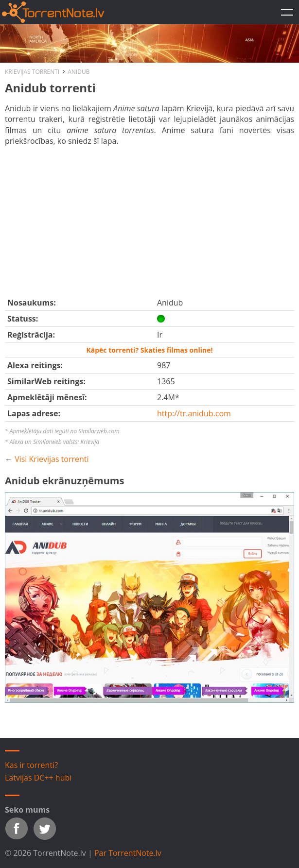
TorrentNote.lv (287, 12)
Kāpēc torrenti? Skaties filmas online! (149, 350)
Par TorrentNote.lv (128, 853)
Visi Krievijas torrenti (52, 459)
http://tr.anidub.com (194, 413)
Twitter (45, 829)
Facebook (17, 829)
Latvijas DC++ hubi (38, 778)
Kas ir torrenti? (31, 765)
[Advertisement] (158, 220)
